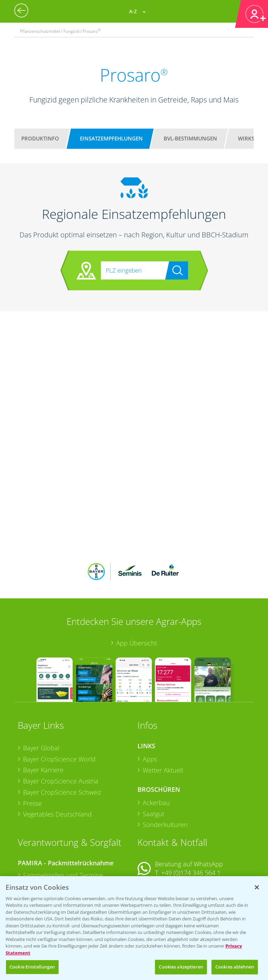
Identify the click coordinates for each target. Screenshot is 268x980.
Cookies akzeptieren (181, 967)
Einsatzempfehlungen (111, 138)
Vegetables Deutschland (57, 768)
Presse (32, 757)
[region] (134, 928)
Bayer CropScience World (59, 713)
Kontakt (158, 846)
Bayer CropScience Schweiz (62, 747)
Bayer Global (41, 702)
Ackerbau (156, 757)
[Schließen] (257, 887)
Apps (150, 713)
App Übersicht (137, 597)
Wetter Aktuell (163, 724)
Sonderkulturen (165, 779)
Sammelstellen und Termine (63, 829)
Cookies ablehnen (235, 967)
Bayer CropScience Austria (61, 735)
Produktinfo (40, 138)
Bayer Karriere (43, 724)
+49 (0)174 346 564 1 (191, 827)
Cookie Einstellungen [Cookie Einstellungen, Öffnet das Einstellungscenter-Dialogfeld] (32, 967)
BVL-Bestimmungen (190, 138)
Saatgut (154, 768)
